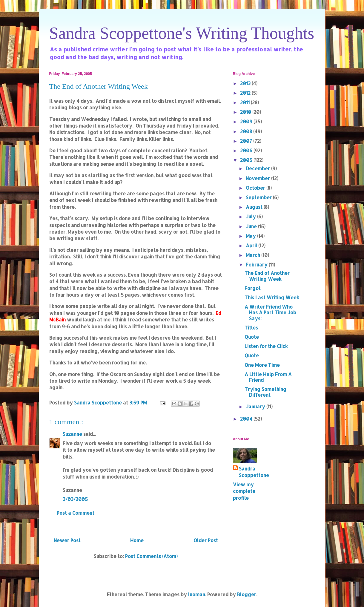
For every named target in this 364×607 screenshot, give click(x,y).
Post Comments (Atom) (151, 556)
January (256, 406)
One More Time (262, 365)
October (256, 188)
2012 (246, 93)
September (259, 197)
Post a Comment (76, 513)
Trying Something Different (265, 392)
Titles (251, 328)
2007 (247, 141)
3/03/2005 (75, 499)
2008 (247, 131)
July (251, 216)
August (255, 207)
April (252, 245)
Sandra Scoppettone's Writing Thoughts (182, 33)
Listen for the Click (266, 346)
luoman (197, 594)
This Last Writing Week (272, 297)
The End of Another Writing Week (267, 276)
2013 (246, 83)
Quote (252, 337)
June (252, 226)
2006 (247, 150)
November (258, 178)
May (251, 236)
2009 (247, 121)
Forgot (253, 288)
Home (137, 540)
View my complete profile (244, 491)
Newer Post (67, 540)
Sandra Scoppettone (254, 472)
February (257, 265)
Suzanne (72, 434)
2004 (247, 419)
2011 (245, 102)
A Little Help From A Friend (268, 377)
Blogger (247, 594)
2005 (247, 160)
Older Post (206, 540)
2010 (246, 112)
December (258, 168)
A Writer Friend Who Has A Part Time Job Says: (270, 312)
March (254, 255)
